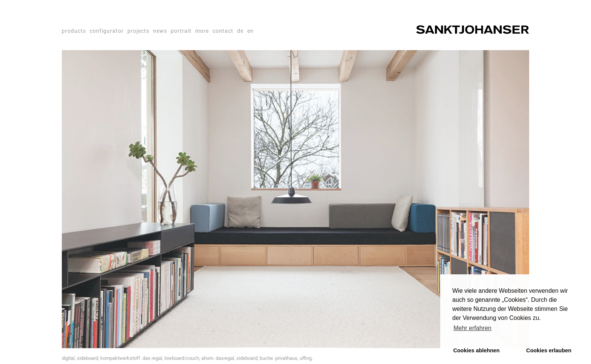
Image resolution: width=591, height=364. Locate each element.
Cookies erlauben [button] (549, 350)
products (74, 31)
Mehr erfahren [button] (472, 328)
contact (223, 31)
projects (138, 31)
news (160, 31)
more (202, 31)
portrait (181, 31)
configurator (107, 31)
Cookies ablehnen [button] (476, 350)
